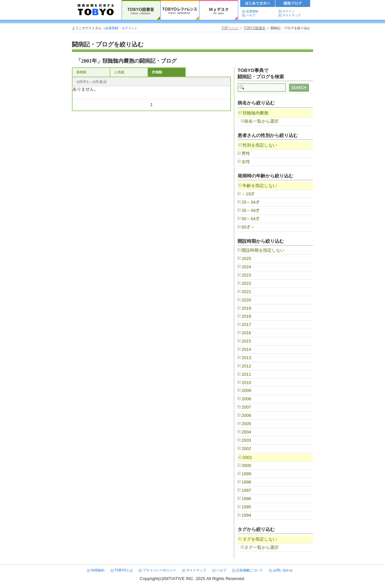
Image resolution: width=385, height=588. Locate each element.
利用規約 (98, 570)
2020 (246, 300)
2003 (246, 440)
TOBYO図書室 (254, 28)
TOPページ (230, 28)
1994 (246, 515)
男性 (246, 153)
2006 (246, 415)
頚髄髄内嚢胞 (255, 113)
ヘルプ (252, 15)
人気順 (119, 72)
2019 (246, 308)
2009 (246, 391)
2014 (246, 349)
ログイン (289, 11)
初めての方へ (258, 4)
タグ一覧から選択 (261, 547)
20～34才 (251, 202)
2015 (246, 341)
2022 (246, 283)
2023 (246, 275)
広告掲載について (249, 570)
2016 (246, 333)
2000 (246, 465)
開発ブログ (293, 4)
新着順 (82, 72)
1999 (246, 474)
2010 (246, 383)
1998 (246, 482)
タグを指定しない (260, 539)
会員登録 (252, 11)
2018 (246, 316)
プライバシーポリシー (159, 570)
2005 (246, 424)
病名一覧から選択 (261, 121)
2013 (246, 358)
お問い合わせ (283, 570)
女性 (246, 162)
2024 (246, 267)
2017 (246, 325)
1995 (246, 507)
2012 (246, 366)
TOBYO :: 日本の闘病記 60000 (96, 10)
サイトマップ (292, 15)
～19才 (248, 194)
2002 (246, 449)
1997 (246, 490)
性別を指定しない (260, 145)
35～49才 (251, 210)
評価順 (157, 72)
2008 (246, 399)
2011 (246, 374)
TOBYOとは (124, 570)
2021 (246, 292)
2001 (247, 457)
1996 (246, 499)
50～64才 (251, 219)
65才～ (248, 227)
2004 (246, 432)
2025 (246, 259)
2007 (246, 407)
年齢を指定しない (260, 186)
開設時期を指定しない (263, 250)
